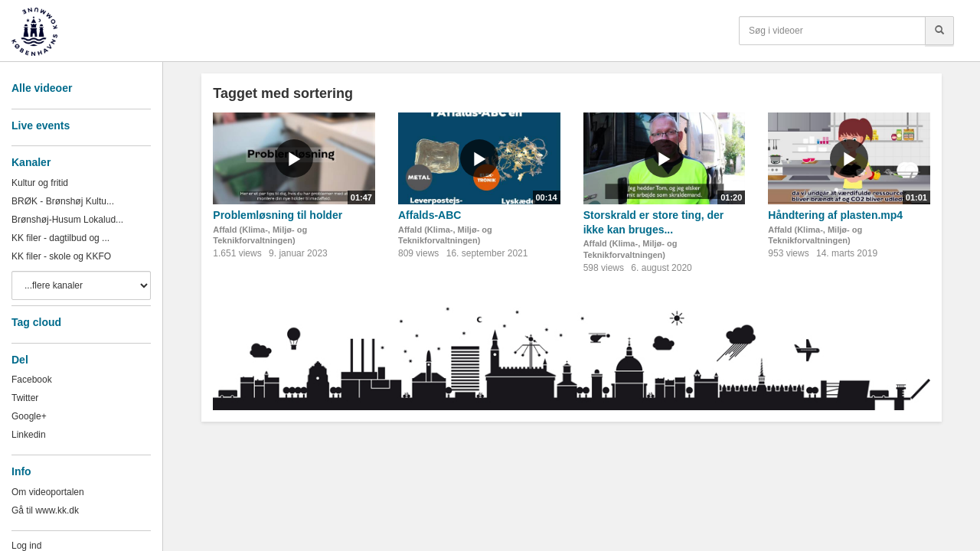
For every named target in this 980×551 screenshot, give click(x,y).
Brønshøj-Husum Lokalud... (67, 220)
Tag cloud (36, 322)
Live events (41, 126)
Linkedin (29, 435)
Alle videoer (42, 88)
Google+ (29, 416)
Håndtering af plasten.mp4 (835, 215)
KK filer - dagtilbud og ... (60, 238)
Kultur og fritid (40, 183)
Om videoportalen (48, 492)
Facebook (32, 380)
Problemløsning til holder (278, 215)
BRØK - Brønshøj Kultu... (63, 201)
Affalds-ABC (430, 215)
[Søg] (939, 31)
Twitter (25, 398)
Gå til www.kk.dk (45, 510)
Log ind (26, 546)
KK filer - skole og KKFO (61, 256)
